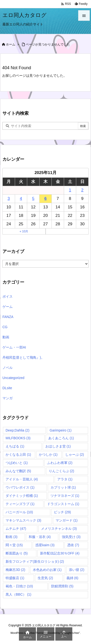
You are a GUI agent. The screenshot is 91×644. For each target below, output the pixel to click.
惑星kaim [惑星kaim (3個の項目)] (45, 545)
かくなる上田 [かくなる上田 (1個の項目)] (18, 455)
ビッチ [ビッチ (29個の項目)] (62, 512)
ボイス (8, 296)
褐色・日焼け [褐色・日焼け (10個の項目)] (19, 586)
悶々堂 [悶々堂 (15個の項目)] (14, 545)
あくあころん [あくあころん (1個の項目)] (61, 438)
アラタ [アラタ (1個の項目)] (65, 479)
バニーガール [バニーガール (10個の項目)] (19, 512)
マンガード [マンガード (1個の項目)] (67, 520)
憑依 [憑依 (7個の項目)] (73, 545)
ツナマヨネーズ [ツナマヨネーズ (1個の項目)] (65, 496)
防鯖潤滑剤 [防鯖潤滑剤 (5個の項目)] (62, 586)
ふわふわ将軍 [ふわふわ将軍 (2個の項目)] (60, 463)
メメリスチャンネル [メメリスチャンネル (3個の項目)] (59, 529)
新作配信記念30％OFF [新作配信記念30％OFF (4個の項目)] (60, 553)
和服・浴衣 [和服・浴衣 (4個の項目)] (40, 537)
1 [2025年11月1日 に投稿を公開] (70, 190)
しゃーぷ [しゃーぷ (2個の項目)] (75, 455)
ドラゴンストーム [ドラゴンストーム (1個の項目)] (63, 504)
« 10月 (24, 231)
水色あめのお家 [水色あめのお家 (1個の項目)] (47, 570)
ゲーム (8, 307)
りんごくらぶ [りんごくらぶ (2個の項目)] (62, 471)
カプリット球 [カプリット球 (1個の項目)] (63, 487)
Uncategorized (13, 378)
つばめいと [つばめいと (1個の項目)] (17, 463)
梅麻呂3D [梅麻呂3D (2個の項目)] (15, 570)
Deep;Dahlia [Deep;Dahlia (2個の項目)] (17, 430)
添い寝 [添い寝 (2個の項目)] (77, 570)
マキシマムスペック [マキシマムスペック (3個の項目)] (23, 520)
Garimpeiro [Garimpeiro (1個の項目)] (60, 430)
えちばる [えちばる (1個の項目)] (15, 446)
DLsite (7, 388)
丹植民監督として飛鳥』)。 (23, 357)
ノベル (8, 368)
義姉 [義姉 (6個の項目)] (72, 578)
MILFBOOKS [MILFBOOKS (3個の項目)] (18, 438)
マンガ (8, 398)
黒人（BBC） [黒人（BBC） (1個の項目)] (18, 594)
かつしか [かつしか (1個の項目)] (48, 455)
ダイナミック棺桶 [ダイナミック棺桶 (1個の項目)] (22, 496)
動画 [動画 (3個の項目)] (12, 537)
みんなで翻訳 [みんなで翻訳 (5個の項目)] (18, 471)
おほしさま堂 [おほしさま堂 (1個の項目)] (58, 446)
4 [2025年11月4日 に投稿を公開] (21, 199)
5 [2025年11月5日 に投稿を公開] (33, 199)
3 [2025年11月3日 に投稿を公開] (9, 199)
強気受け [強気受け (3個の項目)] (71, 537)
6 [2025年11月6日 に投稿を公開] (45, 199)
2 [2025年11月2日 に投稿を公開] (82, 190)
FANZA (8, 317)
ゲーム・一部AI (14, 347)
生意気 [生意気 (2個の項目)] (45, 578)
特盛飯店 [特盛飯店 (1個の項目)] (15, 578)
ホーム (11, 44)
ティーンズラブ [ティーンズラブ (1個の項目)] (20, 504)
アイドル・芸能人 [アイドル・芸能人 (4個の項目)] (22, 479)
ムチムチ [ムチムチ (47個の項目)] (16, 529)
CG (5, 327)
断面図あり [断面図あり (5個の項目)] (17, 553)
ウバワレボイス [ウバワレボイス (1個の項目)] (20, 487)
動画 (6, 337)
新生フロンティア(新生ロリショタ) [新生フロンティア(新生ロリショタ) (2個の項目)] (35, 561)
